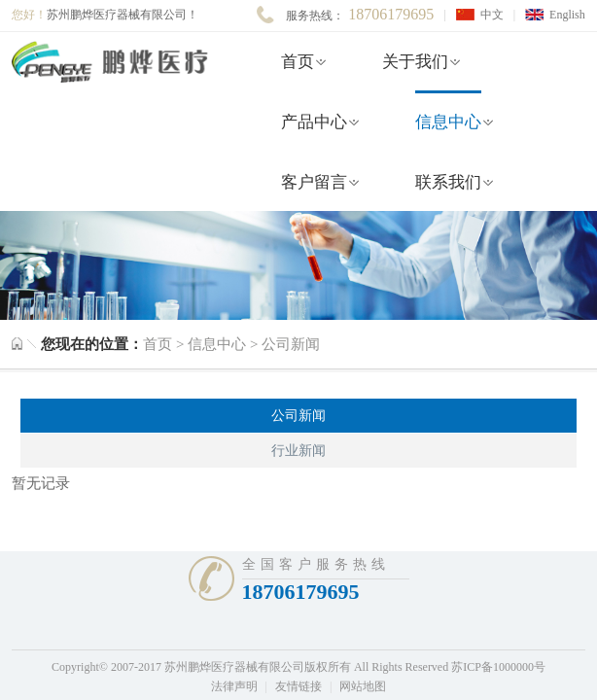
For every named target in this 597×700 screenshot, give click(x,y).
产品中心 (314, 122)
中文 (492, 15)
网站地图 (363, 686)
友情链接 (298, 686)
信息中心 (448, 122)
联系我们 (448, 182)
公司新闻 (291, 344)
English (567, 15)
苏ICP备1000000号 (498, 667)
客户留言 (314, 182)
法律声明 (234, 686)
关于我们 (415, 62)
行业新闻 (298, 451)
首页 (298, 62)
